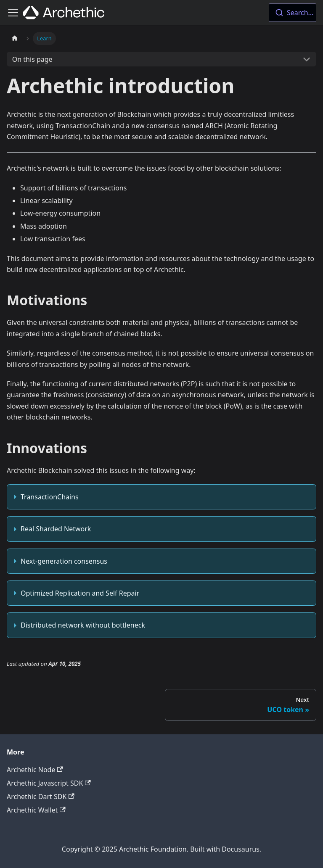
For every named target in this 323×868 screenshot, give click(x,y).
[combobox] (293, 13)
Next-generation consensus (64, 561)
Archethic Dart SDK (41, 797)
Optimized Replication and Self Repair (80, 593)
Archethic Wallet (36, 810)
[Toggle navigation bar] (13, 13)
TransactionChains (50, 497)
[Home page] (15, 38)
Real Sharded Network (56, 529)
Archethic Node (35, 770)
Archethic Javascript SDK (49, 783)
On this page (32, 59)
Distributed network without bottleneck (83, 625)
